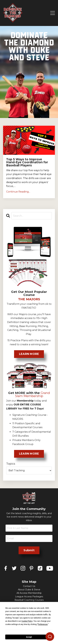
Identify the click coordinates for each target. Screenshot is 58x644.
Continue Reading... (18, 192)
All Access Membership (29, 593)
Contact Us (29, 586)
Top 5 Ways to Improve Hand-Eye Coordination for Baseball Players (27, 162)
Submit (29, 550)
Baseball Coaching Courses (29, 600)
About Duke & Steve (29, 590)
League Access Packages (29, 597)
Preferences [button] (43, 624)
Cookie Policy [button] (27, 621)
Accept (29, 637)
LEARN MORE (29, 354)
